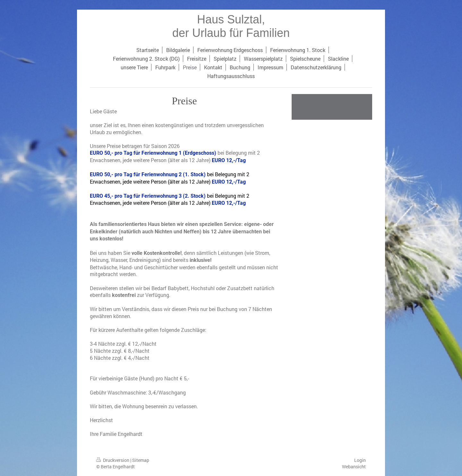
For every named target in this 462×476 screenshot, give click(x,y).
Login (360, 460)
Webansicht (354, 467)
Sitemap (141, 460)
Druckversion (113, 460)
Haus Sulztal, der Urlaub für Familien (231, 26)
